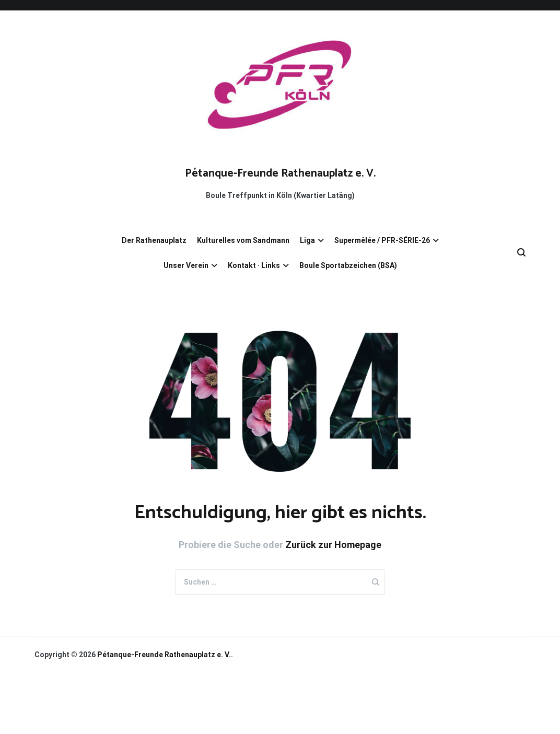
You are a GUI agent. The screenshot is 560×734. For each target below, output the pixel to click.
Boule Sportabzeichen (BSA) (348, 265)
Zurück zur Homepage (333, 545)
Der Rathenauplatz (154, 240)
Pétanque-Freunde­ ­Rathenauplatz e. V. (280, 173)
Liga (307, 240)
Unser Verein (186, 265)
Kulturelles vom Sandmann (243, 240)
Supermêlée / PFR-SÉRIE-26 (382, 240)
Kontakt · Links (254, 265)
